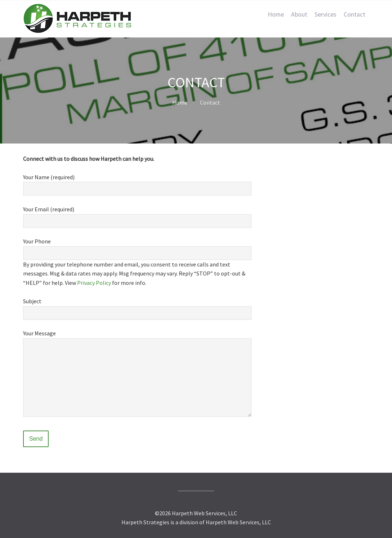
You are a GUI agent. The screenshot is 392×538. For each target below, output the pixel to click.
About (299, 14)
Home (276, 14)
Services (326, 14)
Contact (355, 14)
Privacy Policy (94, 283)
